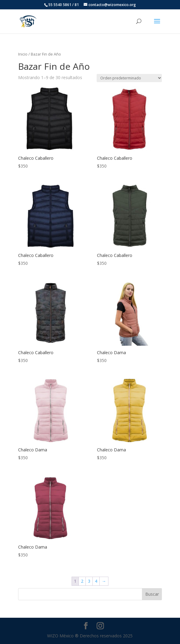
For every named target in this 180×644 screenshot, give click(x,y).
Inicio (23, 54)
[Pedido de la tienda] (129, 78)
